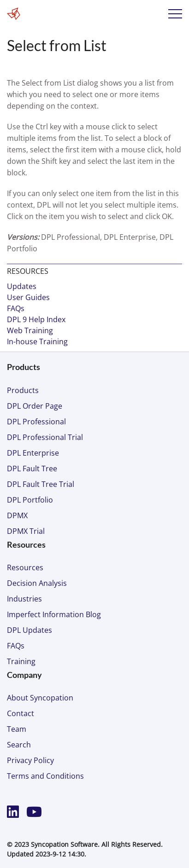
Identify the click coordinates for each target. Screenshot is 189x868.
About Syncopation (40, 698)
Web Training (30, 330)
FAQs (16, 308)
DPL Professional (36, 422)
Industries (24, 599)
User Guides (28, 297)
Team (17, 729)
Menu (175, 14)
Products (23, 390)
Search (19, 745)
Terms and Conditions (45, 776)
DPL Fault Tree (32, 469)
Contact (21, 713)
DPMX (17, 515)
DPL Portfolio (30, 500)
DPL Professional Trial (45, 437)
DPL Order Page (35, 406)
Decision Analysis (37, 583)
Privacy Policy (30, 760)
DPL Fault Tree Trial (41, 484)
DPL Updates (30, 630)
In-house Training (37, 341)
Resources (25, 567)
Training (21, 661)
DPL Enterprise (33, 453)
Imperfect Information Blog (54, 614)
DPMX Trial (26, 531)
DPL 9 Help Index (36, 319)
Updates (22, 286)
